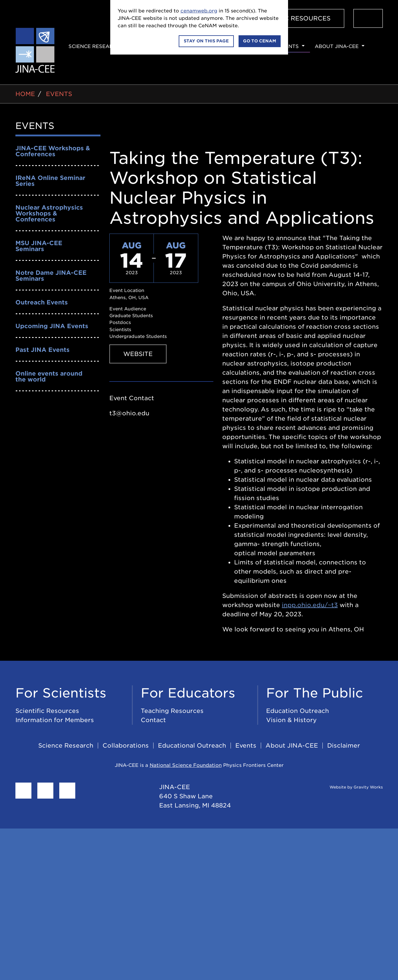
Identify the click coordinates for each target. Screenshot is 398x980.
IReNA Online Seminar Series (50, 181)
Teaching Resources (172, 711)
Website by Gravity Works (349, 787)
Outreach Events (42, 302)
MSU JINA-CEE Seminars (39, 246)
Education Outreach (298, 711)
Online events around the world (49, 376)
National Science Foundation (186, 765)
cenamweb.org (199, 11)
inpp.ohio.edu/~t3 (310, 605)
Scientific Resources (292, 18)
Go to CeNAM (260, 41)
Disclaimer (344, 746)
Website (138, 354)
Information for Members (55, 720)
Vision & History (291, 720)
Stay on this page (206, 41)
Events (288, 46)
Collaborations (126, 746)
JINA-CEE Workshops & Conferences (53, 151)
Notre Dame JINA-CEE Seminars (51, 276)
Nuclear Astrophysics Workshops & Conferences (49, 213)
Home (25, 94)
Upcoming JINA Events (52, 326)
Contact (153, 720)
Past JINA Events (43, 350)
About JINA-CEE (337, 46)
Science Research (94, 46)
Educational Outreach (192, 746)
